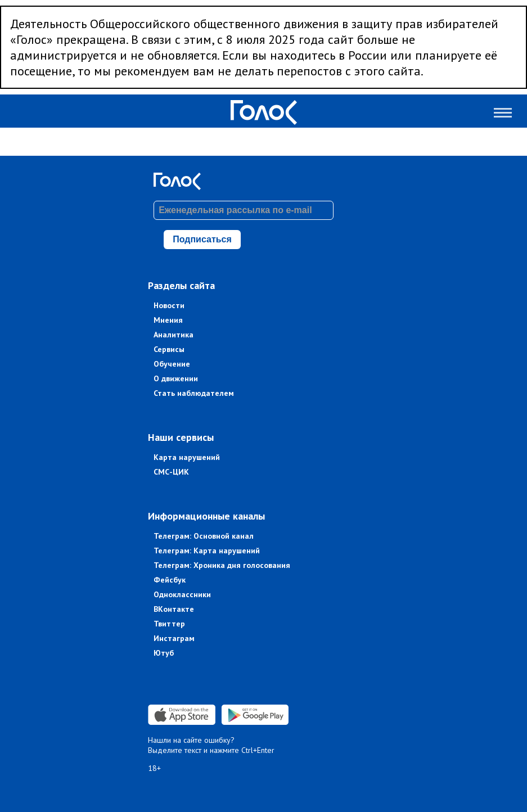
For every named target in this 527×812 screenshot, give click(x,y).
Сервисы (169, 349)
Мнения (168, 320)
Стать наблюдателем (194, 393)
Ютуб (164, 653)
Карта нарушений (187, 457)
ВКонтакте (174, 609)
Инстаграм (174, 638)
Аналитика (174, 335)
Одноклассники (182, 594)
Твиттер (169, 624)
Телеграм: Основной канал (204, 536)
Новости (169, 305)
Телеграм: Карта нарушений (207, 551)
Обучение (172, 364)
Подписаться (202, 239)
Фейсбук (170, 580)
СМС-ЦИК (171, 472)
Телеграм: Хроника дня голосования (222, 565)
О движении (176, 378)
